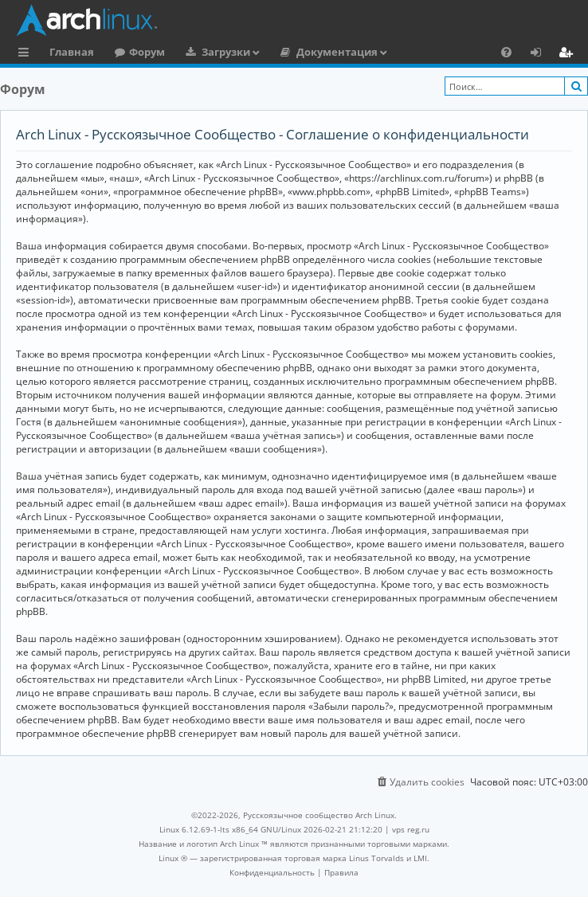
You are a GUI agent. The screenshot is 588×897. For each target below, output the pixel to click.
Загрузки (226, 52)
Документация (337, 52)
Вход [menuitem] (541, 54)
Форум (147, 52)
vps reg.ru (411, 829)
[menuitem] (506, 52)
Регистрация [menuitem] (569, 54)
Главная (72, 52)
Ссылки (27, 54)
